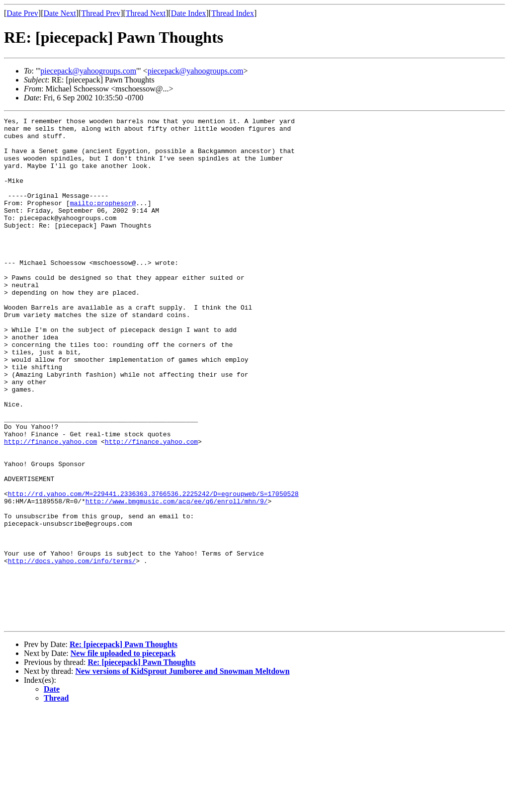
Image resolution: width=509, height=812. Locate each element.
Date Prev (22, 13)
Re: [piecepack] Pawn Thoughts (124, 746)
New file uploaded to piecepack (123, 755)
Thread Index (233, 13)
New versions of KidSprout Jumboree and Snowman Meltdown (183, 772)
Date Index (189, 13)
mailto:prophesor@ (103, 221)
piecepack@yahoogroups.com (88, 71)
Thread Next (146, 13)
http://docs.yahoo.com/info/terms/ (72, 650)
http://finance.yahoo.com (50, 507)
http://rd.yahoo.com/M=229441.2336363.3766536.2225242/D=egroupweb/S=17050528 (153, 569)
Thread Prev (101, 13)
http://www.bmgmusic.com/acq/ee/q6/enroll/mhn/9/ (177, 578)
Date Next (60, 13)
